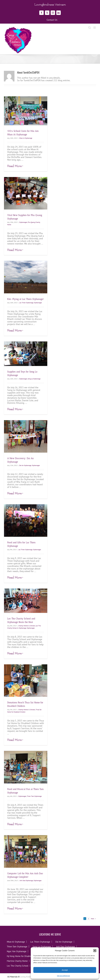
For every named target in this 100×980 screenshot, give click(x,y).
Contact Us (52, 20)
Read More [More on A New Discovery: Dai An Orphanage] (14, 493)
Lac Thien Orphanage (26, 303)
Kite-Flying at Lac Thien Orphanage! (25, 299)
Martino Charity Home (17, 961)
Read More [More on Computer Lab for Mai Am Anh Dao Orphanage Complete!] (14, 908)
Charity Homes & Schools (27, 626)
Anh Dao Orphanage (26, 880)
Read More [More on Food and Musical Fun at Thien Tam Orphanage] (14, 824)
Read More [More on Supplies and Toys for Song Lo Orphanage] (14, 409)
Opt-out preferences (63, 976)
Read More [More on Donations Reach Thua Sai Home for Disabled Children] (14, 740)
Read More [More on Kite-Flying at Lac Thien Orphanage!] (14, 330)
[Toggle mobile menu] (95, 28)
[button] (95, 951)
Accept (65, 970)
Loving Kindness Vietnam (30, 977)
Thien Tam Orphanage (34, 796)
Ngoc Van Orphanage (17, 951)
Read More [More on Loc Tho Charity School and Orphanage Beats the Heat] (14, 653)
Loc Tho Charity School (18, 966)
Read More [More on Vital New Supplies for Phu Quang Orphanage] (14, 250)
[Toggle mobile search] (90, 28)
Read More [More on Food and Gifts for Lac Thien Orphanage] (14, 578)
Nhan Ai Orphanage (26, 138)
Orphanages (23, 222)
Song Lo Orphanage (34, 379)
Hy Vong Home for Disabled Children (24, 956)
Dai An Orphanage (25, 465)
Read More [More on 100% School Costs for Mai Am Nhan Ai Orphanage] (14, 166)
